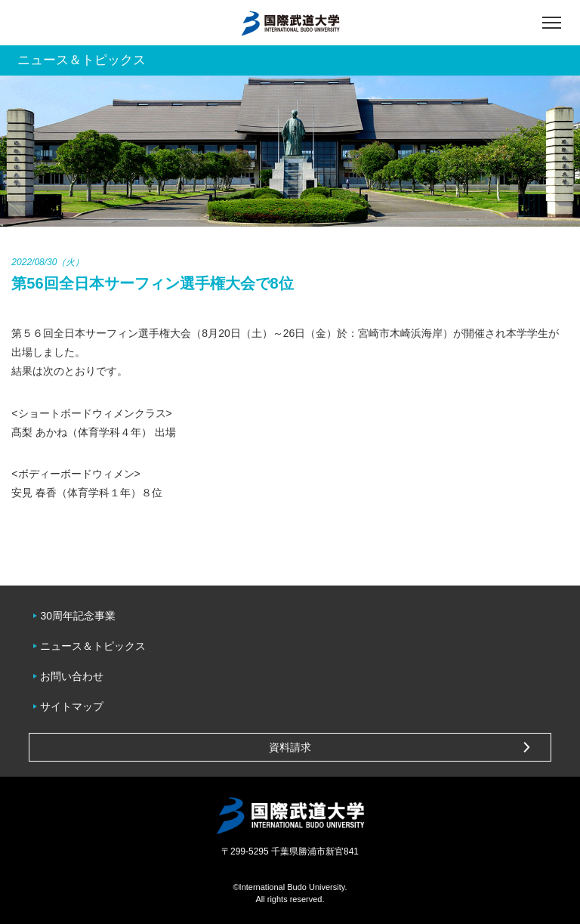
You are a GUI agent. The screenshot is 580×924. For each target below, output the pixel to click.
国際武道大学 (290, 23)
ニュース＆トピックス (93, 646)
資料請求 (290, 747)
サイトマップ (72, 706)
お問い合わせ (72, 676)
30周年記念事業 (78, 616)
